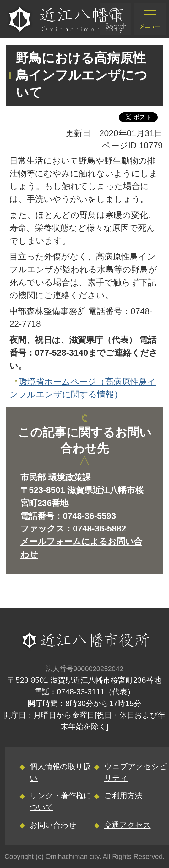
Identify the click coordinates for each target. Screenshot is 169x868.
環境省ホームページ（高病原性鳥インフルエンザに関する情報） (83, 388)
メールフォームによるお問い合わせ (81, 548)
